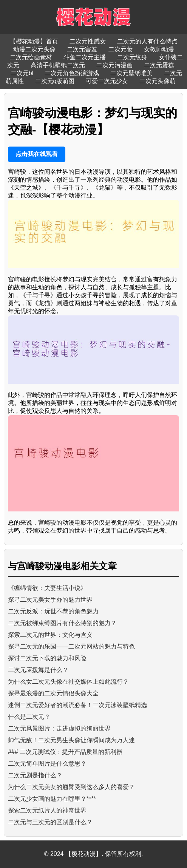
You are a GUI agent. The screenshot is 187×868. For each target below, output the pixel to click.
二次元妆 (121, 49)
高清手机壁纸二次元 (58, 65)
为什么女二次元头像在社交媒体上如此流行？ (68, 682)
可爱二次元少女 (107, 81)
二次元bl (22, 73)
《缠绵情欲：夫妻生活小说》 (47, 588)
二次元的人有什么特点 (147, 41)
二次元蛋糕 (159, 65)
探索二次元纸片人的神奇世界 (47, 810)
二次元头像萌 (158, 81)
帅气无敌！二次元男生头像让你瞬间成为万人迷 (71, 740)
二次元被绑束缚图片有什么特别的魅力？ (62, 623)
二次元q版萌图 (55, 81)
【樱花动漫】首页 (34, 41)
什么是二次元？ (29, 717)
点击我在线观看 (37, 154)
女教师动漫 (159, 49)
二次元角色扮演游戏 (72, 73)
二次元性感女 (88, 41)
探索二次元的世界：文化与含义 (50, 635)
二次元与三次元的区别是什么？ (50, 822)
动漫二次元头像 (34, 49)
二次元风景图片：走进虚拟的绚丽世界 (59, 728)
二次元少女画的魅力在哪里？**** (52, 799)
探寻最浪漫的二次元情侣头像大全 (53, 693)
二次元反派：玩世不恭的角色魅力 (53, 611)
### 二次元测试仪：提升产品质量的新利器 (65, 752)
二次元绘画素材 (31, 57)
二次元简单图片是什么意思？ (47, 764)
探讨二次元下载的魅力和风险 (47, 658)
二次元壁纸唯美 (131, 73)
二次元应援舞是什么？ (38, 670)
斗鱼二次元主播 (85, 57)
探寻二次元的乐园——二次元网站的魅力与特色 (71, 646)
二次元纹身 (132, 57)
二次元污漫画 (114, 65)
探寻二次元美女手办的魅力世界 (50, 600)
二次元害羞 (82, 49)
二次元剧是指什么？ (35, 775)
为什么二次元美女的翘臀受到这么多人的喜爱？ (71, 787)
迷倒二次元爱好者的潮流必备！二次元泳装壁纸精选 (77, 705)
